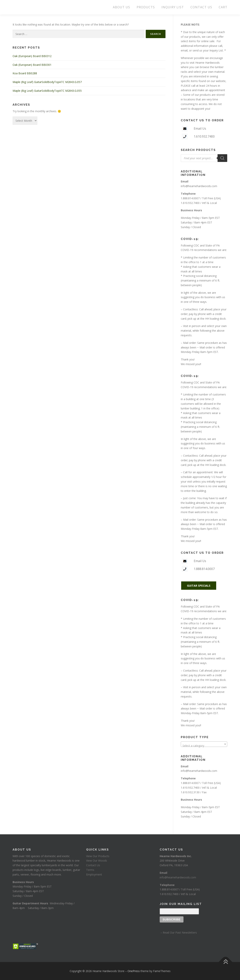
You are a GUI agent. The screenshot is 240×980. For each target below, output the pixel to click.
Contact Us (93, 865)
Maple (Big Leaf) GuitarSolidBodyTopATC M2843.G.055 (47, 91)
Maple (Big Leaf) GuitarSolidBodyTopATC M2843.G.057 (47, 82)
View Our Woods (97, 861)
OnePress (134, 971)
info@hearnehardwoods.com (199, 186)
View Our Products (98, 856)
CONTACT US (201, 7)
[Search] (222, 158)
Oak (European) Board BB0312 (32, 56)
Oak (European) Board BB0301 (32, 65)
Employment (94, 874)
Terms (90, 870)
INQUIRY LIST (173, 7)
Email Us (200, 128)
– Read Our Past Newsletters (178, 932)
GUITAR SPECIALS (199, 586)
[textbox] (204, 746)
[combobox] (204, 744)
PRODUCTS (146, 7)
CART (223, 7)
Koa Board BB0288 (25, 73)
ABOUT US (121, 7)
